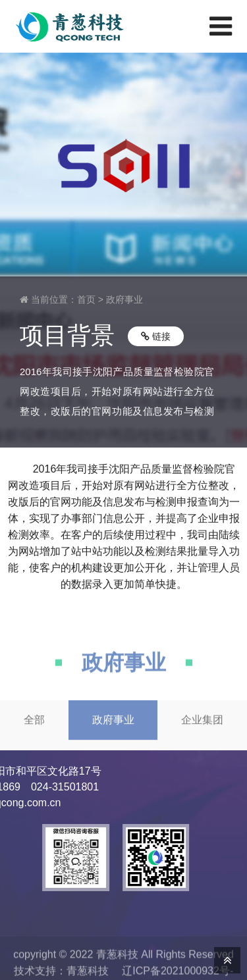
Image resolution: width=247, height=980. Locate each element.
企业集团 (202, 732)
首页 (86, 299)
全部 (34, 732)
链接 (156, 336)
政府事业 (124, 299)
